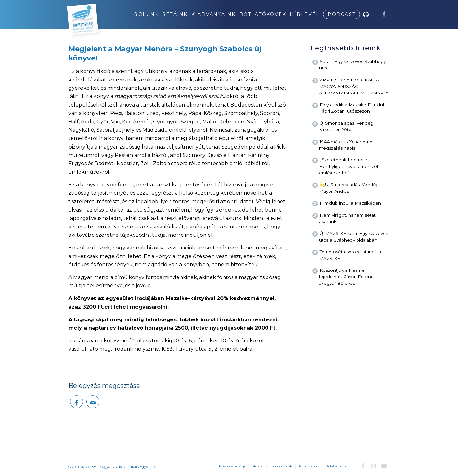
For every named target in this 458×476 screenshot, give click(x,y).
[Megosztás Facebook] (76, 402)
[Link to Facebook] (384, 14)
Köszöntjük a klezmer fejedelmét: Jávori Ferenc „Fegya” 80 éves (346, 277)
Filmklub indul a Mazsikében (350, 203)
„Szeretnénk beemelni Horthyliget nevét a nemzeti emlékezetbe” (349, 166)
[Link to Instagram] (373, 466)
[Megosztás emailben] (93, 402)
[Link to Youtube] (384, 466)
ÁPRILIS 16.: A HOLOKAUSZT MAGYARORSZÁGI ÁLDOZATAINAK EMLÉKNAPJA (354, 86)
